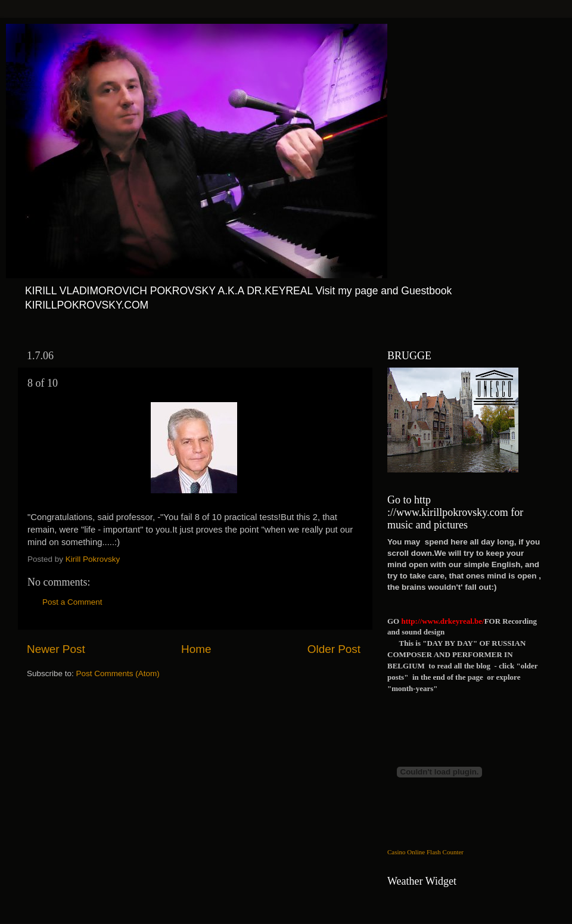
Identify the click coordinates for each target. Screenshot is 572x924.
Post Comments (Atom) (118, 673)
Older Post (334, 649)
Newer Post (56, 649)
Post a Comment (72, 602)
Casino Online (406, 852)
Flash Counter (445, 852)
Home (196, 649)
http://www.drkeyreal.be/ (442, 621)
